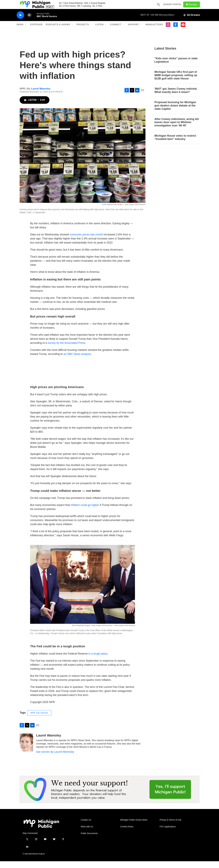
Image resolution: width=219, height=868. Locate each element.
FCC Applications (168, 833)
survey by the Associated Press (67, 350)
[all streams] (192, 22)
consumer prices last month (86, 241)
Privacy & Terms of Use (171, 827)
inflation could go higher (85, 512)
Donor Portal (174, 8)
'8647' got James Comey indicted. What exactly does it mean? (176, 97)
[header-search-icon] (160, 8)
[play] (20, 22)
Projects (83, 31)
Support (133, 31)
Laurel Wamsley (41, 95)
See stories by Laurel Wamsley (55, 758)
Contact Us (86, 827)
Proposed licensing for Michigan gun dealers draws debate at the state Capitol (175, 112)
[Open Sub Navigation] (26, 31)
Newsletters (154, 31)
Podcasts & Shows (58, 31)
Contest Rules (127, 833)
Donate (195, 8)
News (20, 31)
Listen (99, 31)
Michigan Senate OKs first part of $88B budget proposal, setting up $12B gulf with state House (176, 82)
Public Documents (89, 840)
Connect (116, 31)
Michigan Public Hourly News (134, 827)
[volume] (29, 22)
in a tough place (98, 660)
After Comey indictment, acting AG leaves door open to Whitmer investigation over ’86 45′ (177, 129)
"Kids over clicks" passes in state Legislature (176, 67)
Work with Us (87, 833)
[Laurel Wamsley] (26, 749)
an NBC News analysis (77, 361)
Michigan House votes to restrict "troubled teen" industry (175, 144)
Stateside (36, 31)
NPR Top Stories (39, 720)
